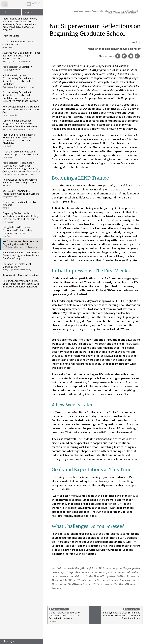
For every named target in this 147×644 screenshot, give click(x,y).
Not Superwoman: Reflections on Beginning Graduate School (21, 244)
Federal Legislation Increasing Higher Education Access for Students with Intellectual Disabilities (21, 140)
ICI (4, 12)
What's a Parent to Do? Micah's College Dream (21, 44)
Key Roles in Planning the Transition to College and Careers (21, 194)
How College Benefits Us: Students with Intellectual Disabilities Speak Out (21, 111)
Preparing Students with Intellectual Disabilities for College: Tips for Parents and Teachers (21, 217)
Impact (28, 12)
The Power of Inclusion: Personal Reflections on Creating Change (21, 182)
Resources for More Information (20, 275)
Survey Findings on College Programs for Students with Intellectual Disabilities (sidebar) (21, 125)
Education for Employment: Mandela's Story (21, 267)
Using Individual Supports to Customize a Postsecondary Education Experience (21, 231)
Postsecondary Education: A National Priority (17, 68)
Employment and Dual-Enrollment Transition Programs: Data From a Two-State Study (21, 255)
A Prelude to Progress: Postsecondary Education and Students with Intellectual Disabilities (21, 81)
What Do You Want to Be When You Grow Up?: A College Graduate (21, 154)
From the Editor (11, 36)
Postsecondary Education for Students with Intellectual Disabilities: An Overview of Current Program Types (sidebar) (20, 97)
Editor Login (8, 641)
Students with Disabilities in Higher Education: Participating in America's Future (21, 57)
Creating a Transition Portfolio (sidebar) (21, 205)
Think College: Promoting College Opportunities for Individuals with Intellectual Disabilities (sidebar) (21, 284)
